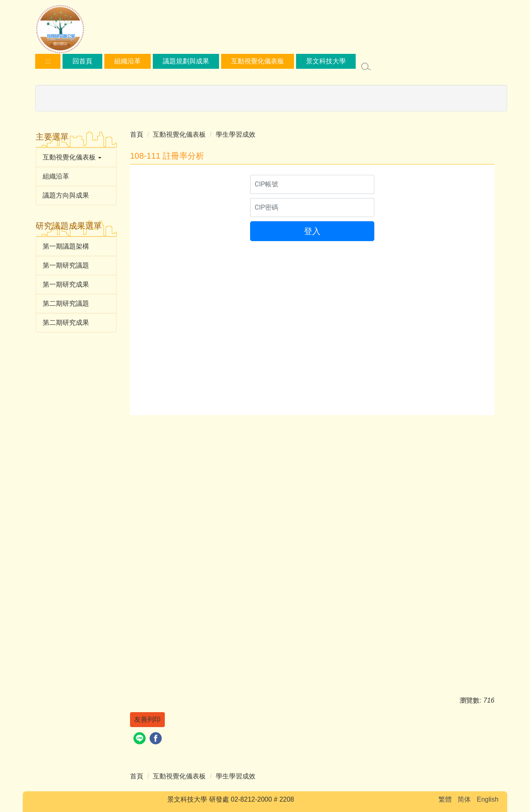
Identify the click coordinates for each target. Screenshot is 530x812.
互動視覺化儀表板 (258, 61)
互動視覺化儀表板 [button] (72, 157)
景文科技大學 (326, 61)
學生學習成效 (236, 134)
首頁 (137, 134)
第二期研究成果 (66, 323)
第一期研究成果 (66, 284)
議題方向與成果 (66, 195)
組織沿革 (128, 61)
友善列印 (147, 719)
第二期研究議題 (66, 303)
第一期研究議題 (66, 265)
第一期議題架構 (66, 246)
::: (48, 61)
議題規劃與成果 (186, 61)
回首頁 (82, 61)
